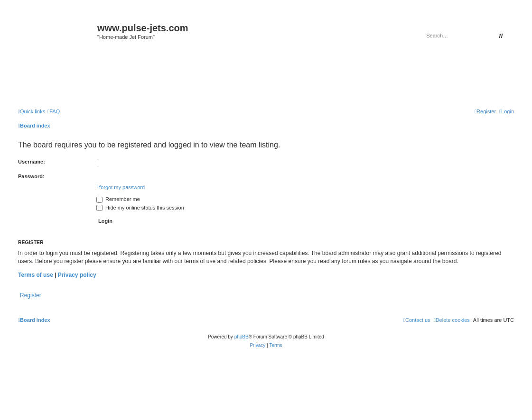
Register (31, 295)
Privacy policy (77, 275)
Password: (31, 176)
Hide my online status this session (140, 208)
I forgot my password (121, 187)
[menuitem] (54, 111)
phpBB (242, 337)
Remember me (118, 199)
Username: (32, 162)
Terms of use (36, 275)
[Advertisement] (266, 77)
